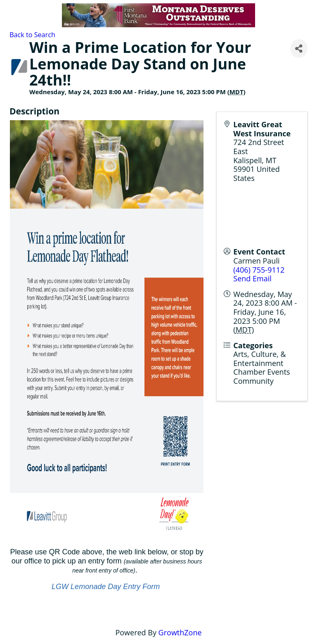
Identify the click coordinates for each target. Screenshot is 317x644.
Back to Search (32, 35)
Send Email (252, 278)
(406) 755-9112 (259, 270)
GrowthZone (180, 632)
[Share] (299, 49)
